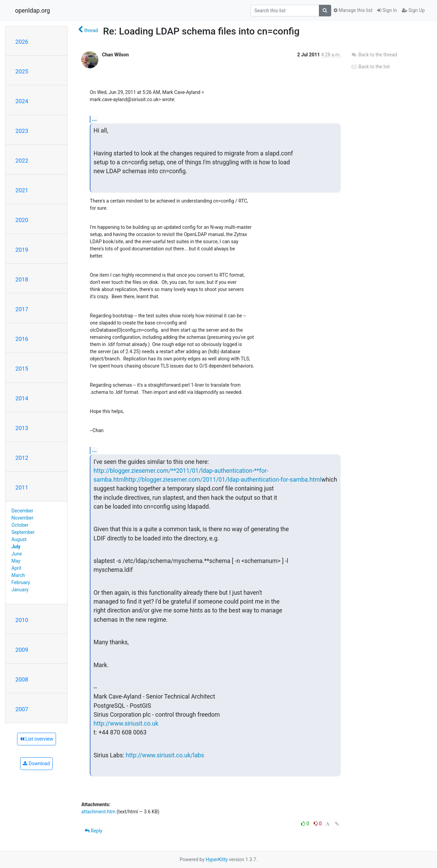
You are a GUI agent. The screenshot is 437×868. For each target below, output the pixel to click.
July (16, 547)
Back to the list (370, 67)
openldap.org (32, 11)
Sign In (387, 10)
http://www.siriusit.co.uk (126, 724)
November (23, 518)
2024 (22, 101)
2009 (22, 650)
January (20, 590)
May (16, 561)
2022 (22, 161)
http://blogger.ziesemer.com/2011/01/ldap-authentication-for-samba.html (223, 480)
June (17, 554)
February (21, 582)
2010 (22, 620)
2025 (22, 71)
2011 (22, 487)
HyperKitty (217, 859)
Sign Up (413, 10)
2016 (22, 339)
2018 (22, 279)
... (94, 119)
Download (36, 763)
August (19, 539)
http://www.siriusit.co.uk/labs (165, 755)
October (20, 525)
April (17, 568)
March (18, 575)
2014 (22, 398)
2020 (22, 220)
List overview (37, 739)
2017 (22, 309)
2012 (22, 458)
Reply (93, 831)
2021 (22, 190)
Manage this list (353, 10)
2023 (22, 131)
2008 (22, 679)
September (23, 532)
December (23, 511)
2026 (22, 42)
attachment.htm (98, 812)
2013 (22, 428)
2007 (22, 709)
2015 (22, 369)
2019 (22, 250)
